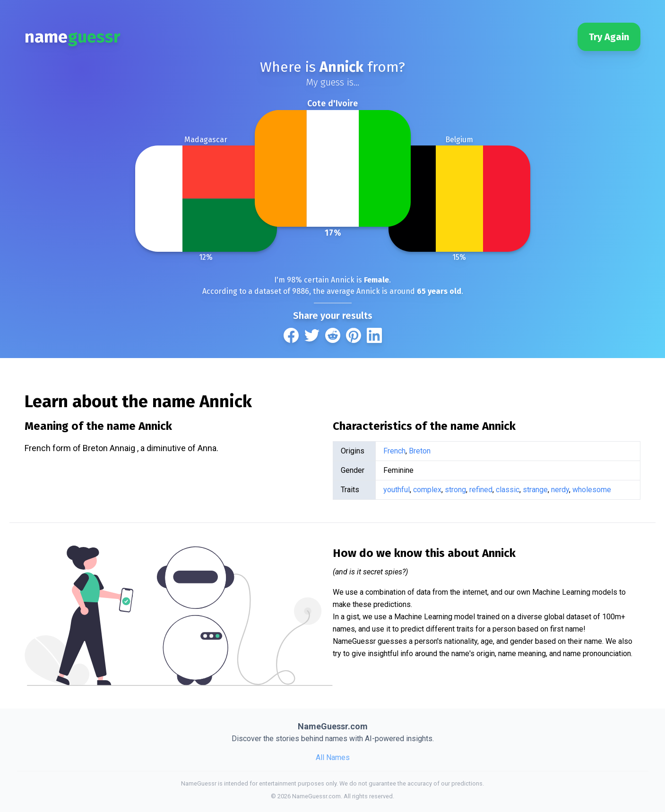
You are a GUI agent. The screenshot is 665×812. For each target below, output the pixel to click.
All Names (333, 757)
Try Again (609, 37)
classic (508, 490)
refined (481, 490)
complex (427, 490)
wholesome (592, 490)
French (394, 451)
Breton (420, 451)
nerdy (560, 490)
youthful (397, 490)
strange (535, 490)
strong (455, 490)
